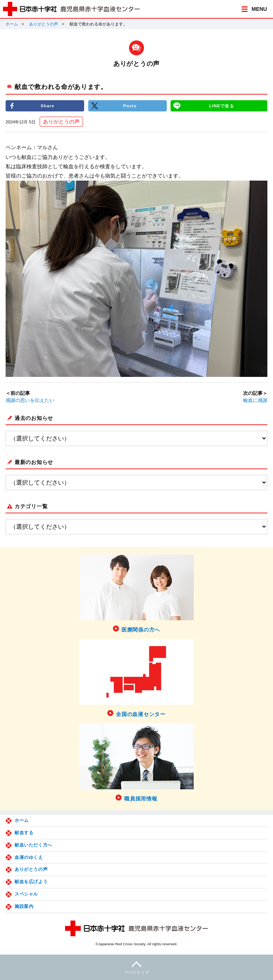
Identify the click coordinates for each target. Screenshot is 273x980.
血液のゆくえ (29, 857)
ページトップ (136, 967)
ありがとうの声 (44, 24)
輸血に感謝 (255, 400)
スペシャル (26, 894)
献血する (24, 833)
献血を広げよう (31, 882)
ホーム (12, 24)
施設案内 (24, 906)
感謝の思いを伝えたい (30, 400)
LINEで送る (221, 106)
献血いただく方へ (33, 845)
